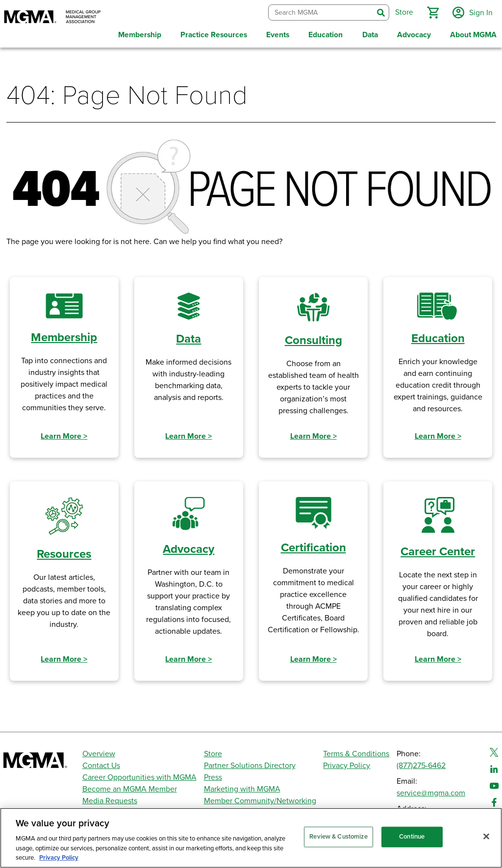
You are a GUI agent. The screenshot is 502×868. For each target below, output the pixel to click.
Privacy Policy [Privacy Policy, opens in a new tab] (59, 858)
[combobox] (320, 12)
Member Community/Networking (260, 799)
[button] (432, 12)
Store (213, 752)
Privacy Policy (347, 764)
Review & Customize (338, 837)
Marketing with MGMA (242, 788)
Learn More (64, 435)
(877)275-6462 (421, 764)
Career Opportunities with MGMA (139, 776)
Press (213, 776)
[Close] (486, 837)
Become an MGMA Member (130, 788)
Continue (412, 837)
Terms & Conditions (356, 752)
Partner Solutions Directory (250, 764)
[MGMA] (52, 18)
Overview (99, 752)
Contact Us (101, 764)
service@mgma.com (431, 792)
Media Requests (110, 799)
